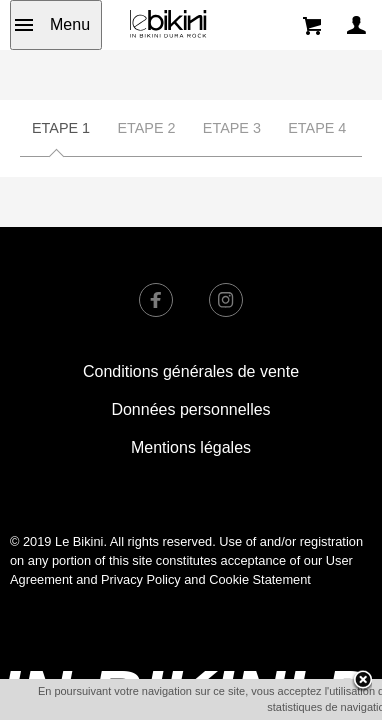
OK (220, 707)
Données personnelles (190, 409)
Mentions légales (191, 447)
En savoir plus (291, 706)
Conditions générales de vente (191, 371)
